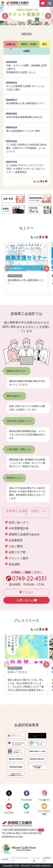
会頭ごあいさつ (19, 522)
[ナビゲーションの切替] (50, 3)
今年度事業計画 (19, 528)
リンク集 (36, 859)
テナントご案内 (19, 558)
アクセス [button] (26, 592)
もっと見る (40, 181)
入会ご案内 (16, 546)
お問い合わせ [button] (27, 600)
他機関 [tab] (27, 51)
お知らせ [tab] (11, 44)
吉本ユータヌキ (17, 672)
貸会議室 (14, 564)
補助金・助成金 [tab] (29, 44)
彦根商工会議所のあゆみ (24, 534)
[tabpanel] (26, 120)
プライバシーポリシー (20, 859)
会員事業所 (16, 540)
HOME (5, 859)
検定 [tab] (45, 44)
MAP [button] (41, 830)
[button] (5, 16)
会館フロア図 (17, 552)
